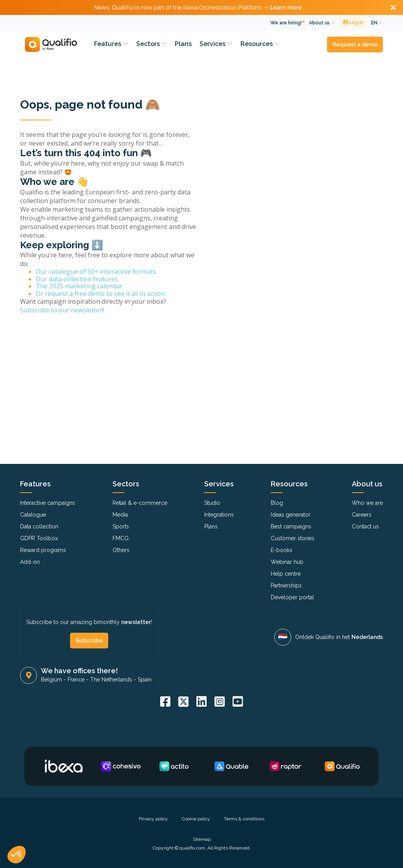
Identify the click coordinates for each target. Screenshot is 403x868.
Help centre (286, 574)
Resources (260, 44)
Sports (121, 526)
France (76, 680)
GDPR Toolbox (39, 538)
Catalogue (33, 515)
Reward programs (43, 550)
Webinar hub (287, 562)
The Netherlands (111, 680)
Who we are (367, 503)
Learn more (286, 7)
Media (120, 515)
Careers (362, 515)
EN (377, 23)
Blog (277, 503)
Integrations (219, 515)
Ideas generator (291, 515)
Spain (145, 680)
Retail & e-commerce (140, 503)
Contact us (365, 526)
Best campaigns (291, 526)
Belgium (52, 680)
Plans (183, 44)
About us (322, 23)
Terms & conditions (244, 819)
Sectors (152, 44)
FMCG (121, 538)
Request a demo (355, 44)
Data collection (39, 526)
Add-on (30, 562)
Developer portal (292, 597)
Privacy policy (153, 819)
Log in (353, 22)
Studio (212, 503)
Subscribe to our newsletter (61, 310)
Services (216, 44)
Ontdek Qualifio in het (339, 637)
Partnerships (286, 585)
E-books (282, 550)
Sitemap (202, 839)
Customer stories (293, 538)
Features (111, 44)
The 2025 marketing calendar (79, 286)
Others (121, 550)
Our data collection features (77, 279)
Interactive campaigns (48, 503)
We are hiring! (286, 23)
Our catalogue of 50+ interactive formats (96, 271)
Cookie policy (196, 819)
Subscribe (89, 641)
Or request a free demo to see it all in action (100, 294)
